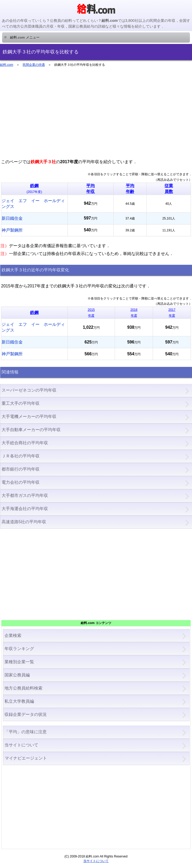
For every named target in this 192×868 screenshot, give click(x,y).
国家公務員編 (17, 675)
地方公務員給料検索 (23, 688)
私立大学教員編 (19, 701)
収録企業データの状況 (26, 714)
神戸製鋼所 (12, 230)
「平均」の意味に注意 (26, 732)
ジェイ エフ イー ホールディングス (33, 204)
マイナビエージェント (26, 758)
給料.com (7, 65)
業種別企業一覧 (19, 662)
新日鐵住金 (12, 218)
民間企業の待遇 (34, 65)
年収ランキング (19, 649)
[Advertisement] (96, 115)
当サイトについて (21, 745)
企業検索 (13, 635)
